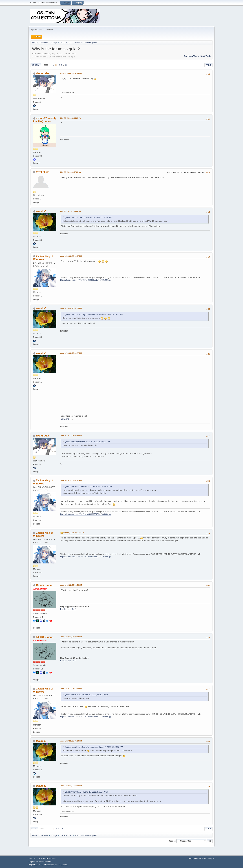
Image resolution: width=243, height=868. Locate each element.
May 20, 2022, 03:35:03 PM (71, 118)
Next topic (206, 56)
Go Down (36, 65)
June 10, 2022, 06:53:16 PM (71, 689)
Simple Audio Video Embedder (40, 862)
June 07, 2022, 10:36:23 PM (71, 308)
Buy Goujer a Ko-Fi (68, 609)
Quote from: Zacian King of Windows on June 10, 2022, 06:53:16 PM (94, 747)
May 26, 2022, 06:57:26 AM (71, 172)
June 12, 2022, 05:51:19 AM (71, 786)
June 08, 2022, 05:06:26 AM (71, 436)
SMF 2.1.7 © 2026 (35, 859)
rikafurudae (43, 73)
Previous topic (191, 56)
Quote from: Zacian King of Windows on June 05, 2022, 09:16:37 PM (94, 314)
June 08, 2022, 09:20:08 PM (74, 533)
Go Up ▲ (211, 859)
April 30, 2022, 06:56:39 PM (71, 73)
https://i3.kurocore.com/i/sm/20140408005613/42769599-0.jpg (86, 280)
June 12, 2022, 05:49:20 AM (71, 741)
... (64, 65)
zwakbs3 (41, 211)
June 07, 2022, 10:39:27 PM (71, 353)
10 (66, 65)
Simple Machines (49, 859)
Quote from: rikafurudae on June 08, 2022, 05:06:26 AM (88, 487)
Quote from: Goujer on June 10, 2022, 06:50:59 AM (86, 695)
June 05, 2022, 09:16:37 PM (71, 256)
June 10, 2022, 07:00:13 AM (71, 637)
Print (208, 65)
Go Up (34, 829)
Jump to (172, 841)
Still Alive (65, 419)
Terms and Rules (200, 859)
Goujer (40, 585)
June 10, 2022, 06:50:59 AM (71, 585)
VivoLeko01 (43, 172)
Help (190, 859)
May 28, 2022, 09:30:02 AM (71, 211)
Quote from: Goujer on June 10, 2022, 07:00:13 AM (86, 792)
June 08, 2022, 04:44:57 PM (71, 480)
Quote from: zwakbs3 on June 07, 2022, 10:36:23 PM (87, 442)
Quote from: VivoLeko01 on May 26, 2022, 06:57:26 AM (88, 217)
